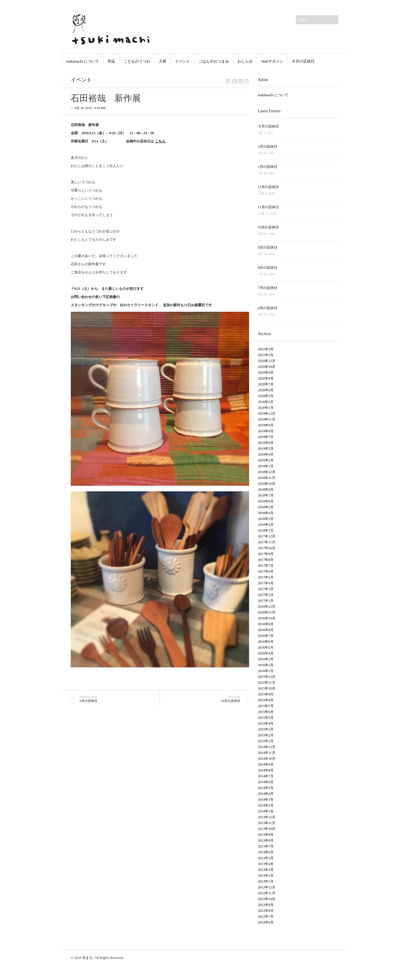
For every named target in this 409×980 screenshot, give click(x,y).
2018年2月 (266, 525)
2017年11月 (267, 542)
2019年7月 (266, 437)
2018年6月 (266, 501)
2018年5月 (266, 507)
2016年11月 (267, 612)
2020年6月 (266, 390)
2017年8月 (266, 560)
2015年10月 (267, 688)
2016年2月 (266, 665)
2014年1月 (266, 811)
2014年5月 (266, 788)
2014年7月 (266, 776)
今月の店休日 (303, 61)
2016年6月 (266, 642)
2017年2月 (266, 595)
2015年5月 (266, 718)
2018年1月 (266, 531)
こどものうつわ (137, 61)
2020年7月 (266, 384)
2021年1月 (266, 355)
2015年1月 (266, 741)
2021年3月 (266, 349)
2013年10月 (267, 829)
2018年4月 (266, 513)
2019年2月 (266, 460)
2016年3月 (266, 659)
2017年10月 (267, 548)
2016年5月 (266, 647)
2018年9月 (266, 490)
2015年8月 (266, 700)
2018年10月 (267, 484)
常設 (111, 61)
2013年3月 (266, 870)
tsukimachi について (83, 61)
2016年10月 (267, 618)
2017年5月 (266, 577)
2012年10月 (267, 899)
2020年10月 (267, 367)
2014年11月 (267, 753)
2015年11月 (267, 683)
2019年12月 (267, 414)
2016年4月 (266, 653)
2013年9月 (266, 835)
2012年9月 (266, 905)
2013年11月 (267, 823)
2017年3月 (266, 589)
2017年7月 (266, 566)
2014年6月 (266, 782)
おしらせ (245, 61)
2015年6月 (266, 712)
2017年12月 (267, 536)
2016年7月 (266, 636)
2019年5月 (266, 449)
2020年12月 (267, 361)
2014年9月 (266, 764)
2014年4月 (266, 794)
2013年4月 (266, 864)
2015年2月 (266, 735)
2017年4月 (266, 583)
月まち (87, 958)
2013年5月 (266, 858)
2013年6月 (266, 852)
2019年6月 (266, 443)
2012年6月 (266, 922)
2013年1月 (266, 881)
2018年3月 (266, 519)
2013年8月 (266, 841)
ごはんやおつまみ (214, 61)
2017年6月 (266, 571)
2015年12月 (267, 677)
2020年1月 (266, 408)
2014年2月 (266, 805)
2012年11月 (267, 893)
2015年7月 (266, 706)
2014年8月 (266, 770)
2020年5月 (266, 396)
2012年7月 (266, 917)
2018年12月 (267, 472)
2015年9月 (266, 694)
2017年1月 (266, 601)
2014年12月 (267, 747)
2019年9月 (266, 425)
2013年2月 (266, 876)
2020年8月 (266, 378)
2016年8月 (266, 630)
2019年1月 (266, 466)
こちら (160, 141)
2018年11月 (267, 478)
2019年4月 (266, 454)
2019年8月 (266, 431)
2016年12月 (267, 607)
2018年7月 (266, 495)
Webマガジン (272, 61)
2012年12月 (267, 887)
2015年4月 (266, 724)
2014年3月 (266, 800)
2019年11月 (267, 419)
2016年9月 (266, 624)
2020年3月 (266, 402)
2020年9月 (266, 373)
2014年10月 (267, 759)
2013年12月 (267, 817)
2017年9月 (266, 554)
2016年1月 (266, 671)
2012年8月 (266, 911)
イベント (182, 61)
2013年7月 (266, 846)
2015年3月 (266, 729)
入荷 (163, 61)
